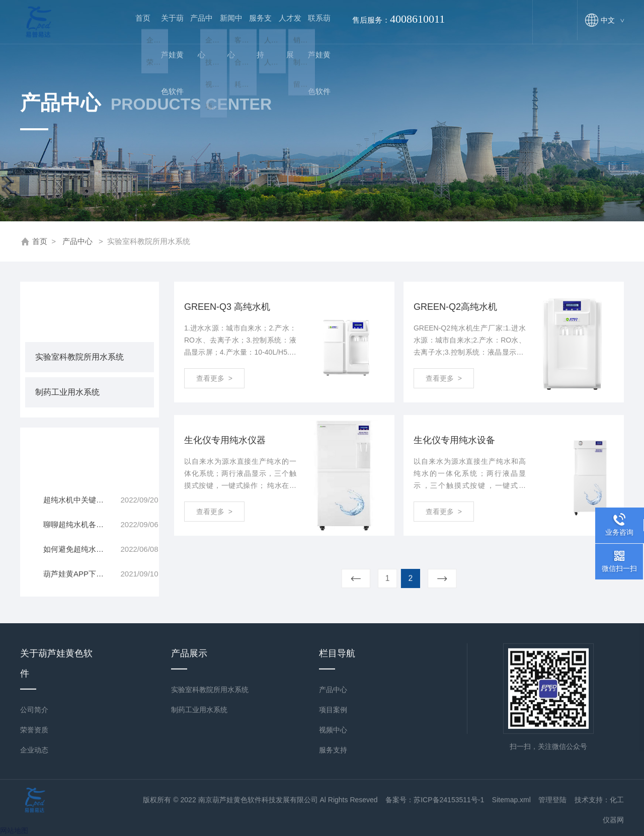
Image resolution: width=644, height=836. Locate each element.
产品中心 (194, 31)
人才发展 (279, 31)
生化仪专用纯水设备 (454, 440)
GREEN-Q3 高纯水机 (227, 307)
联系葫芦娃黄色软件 (308, 31)
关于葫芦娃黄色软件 (166, 31)
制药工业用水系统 (67, 392)
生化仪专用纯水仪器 (225, 440)
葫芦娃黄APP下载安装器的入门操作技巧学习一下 (82, 574)
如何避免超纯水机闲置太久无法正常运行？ (82, 549)
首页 (137, 22)
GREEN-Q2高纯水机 (455, 307)
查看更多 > (214, 378)
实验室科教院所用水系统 (79, 357)
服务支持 (251, 31)
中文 (612, 20)
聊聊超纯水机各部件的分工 (82, 524)
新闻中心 (222, 31)
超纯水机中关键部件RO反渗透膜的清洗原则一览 (82, 500)
